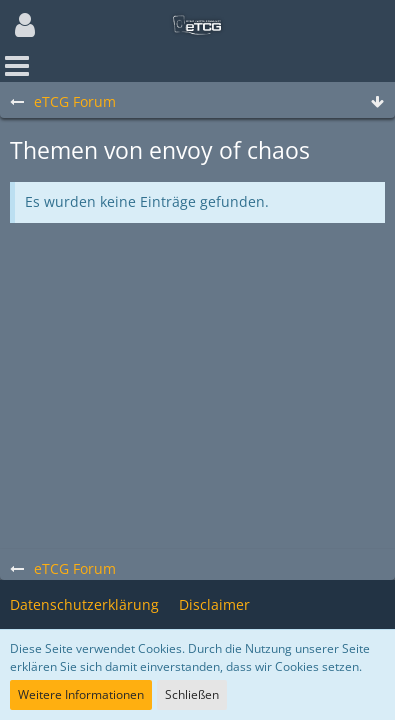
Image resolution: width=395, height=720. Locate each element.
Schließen (192, 694)
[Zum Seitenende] (377, 102)
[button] (25, 25)
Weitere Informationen (81, 694)
